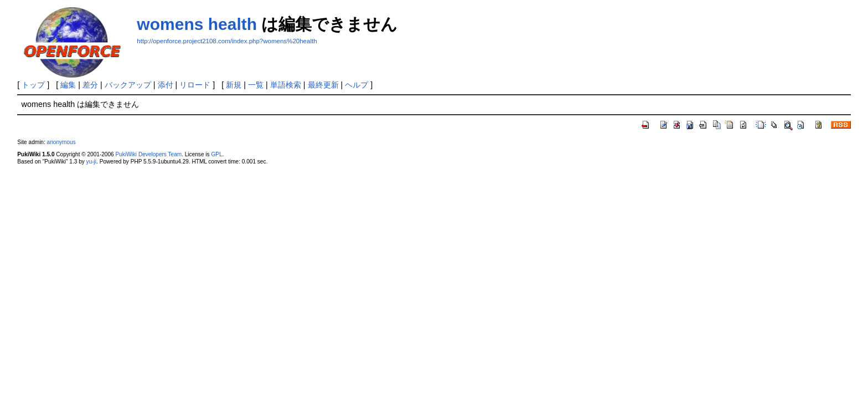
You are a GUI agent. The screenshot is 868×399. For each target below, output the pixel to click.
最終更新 (323, 85)
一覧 (256, 85)
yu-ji (91, 162)
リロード (195, 85)
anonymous (61, 142)
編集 (68, 85)
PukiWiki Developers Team (148, 154)
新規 (234, 85)
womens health (197, 24)
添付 (166, 85)
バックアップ (128, 85)
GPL (216, 154)
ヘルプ (356, 85)
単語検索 (286, 85)
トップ (33, 85)
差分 (90, 85)
